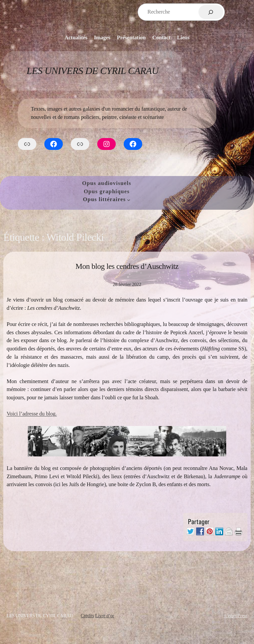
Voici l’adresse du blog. (32, 414)
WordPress (237, 616)
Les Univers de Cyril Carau (92, 71)
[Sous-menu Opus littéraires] (129, 200)
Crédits (87, 616)
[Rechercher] (211, 12)
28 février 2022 (127, 284)
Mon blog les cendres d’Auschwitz (127, 266)
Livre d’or (105, 616)
